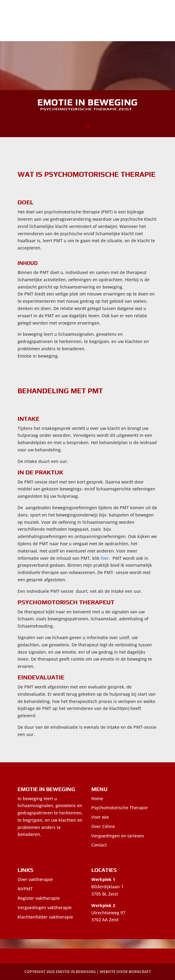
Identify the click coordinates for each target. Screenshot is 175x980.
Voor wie (100, 817)
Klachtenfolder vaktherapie (45, 917)
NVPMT (25, 889)
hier (105, 558)
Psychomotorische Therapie (119, 808)
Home (97, 799)
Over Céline (103, 826)
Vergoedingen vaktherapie (45, 907)
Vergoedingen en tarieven (118, 836)
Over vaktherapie (35, 879)
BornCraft (140, 972)
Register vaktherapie (39, 898)
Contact (99, 845)
